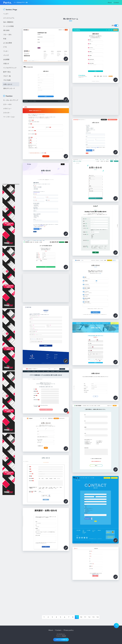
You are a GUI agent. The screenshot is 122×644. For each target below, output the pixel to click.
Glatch (64, 636)
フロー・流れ (7, 35)
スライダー (7, 113)
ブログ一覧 (7, 76)
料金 (5, 39)
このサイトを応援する (61, 640)
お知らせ (6, 63)
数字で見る (7, 72)
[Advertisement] (11, 154)
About (110, 3)
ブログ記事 (7, 80)
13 (93, 617)
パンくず (6, 55)
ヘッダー (6, 14)
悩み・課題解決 (8, 22)
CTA (5, 47)
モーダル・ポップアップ (11, 100)
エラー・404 (7, 104)
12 (89, 617)
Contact (116, 3)
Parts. (8, 2)
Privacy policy (69, 630)
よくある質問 (8, 43)
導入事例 (6, 30)
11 (85, 617)
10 (81, 617)
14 (97, 617)
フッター (6, 51)
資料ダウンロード (9, 88)
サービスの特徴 (8, 26)
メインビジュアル (9, 18)
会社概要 (6, 59)
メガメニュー (7, 108)
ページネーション (9, 117)
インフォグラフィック (10, 68)
